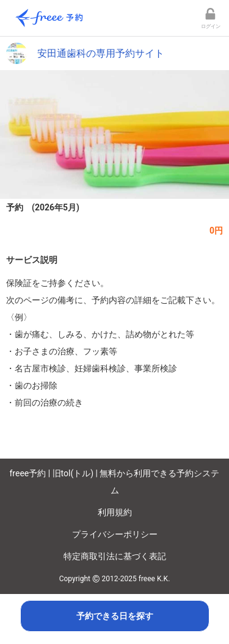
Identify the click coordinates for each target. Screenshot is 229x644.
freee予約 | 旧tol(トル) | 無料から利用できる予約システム (115, 482)
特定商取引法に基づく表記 (115, 556)
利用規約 (115, 512)
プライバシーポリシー (115, 534)
